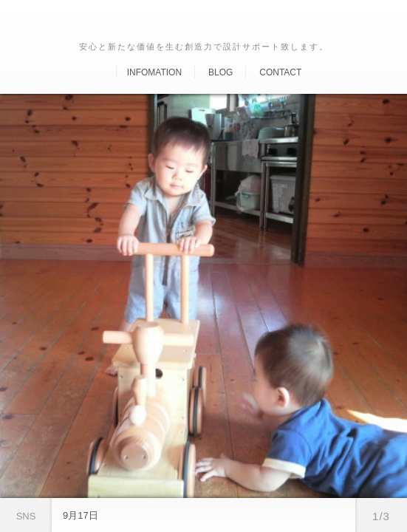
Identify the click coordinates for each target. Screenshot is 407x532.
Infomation (154, 72)
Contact (280, 72)
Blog (220, 72)
